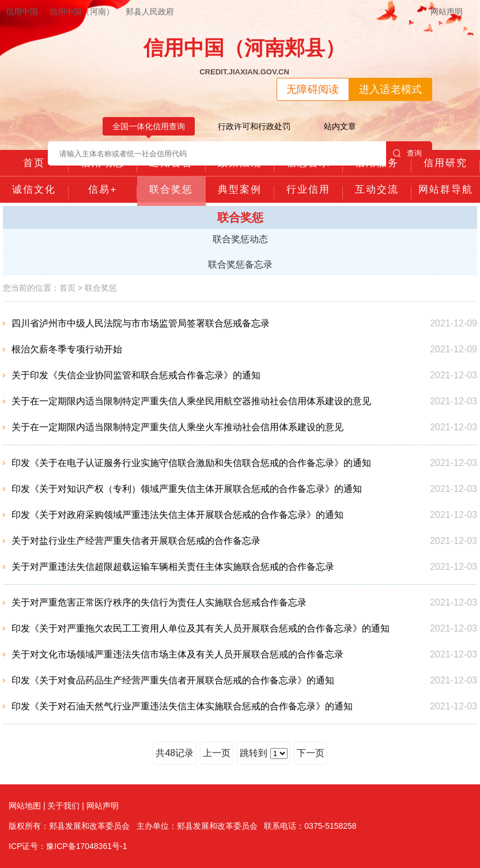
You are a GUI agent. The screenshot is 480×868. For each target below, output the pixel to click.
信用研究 (445, 163)
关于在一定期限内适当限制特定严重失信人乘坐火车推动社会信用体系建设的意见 (177, 427)
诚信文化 (34, 189)
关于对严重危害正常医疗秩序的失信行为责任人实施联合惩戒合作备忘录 (159, 602)
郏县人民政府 (150, 12)
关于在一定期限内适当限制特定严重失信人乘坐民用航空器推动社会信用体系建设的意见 (191, 401)
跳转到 (263, 754)
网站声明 (447, 12)
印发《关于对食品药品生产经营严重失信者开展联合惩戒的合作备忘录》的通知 (173, 680)
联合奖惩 (171, 189)
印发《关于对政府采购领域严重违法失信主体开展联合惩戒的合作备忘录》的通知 (177, 515)
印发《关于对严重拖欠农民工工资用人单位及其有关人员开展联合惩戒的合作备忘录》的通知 (201, 628)
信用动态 (103, 163)
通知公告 (171, 163)
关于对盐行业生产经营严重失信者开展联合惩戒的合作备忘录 (136, 541)
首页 (34, 163)
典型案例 (240, 189)
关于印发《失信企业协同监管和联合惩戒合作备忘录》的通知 (136, 375)
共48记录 (175, 753)
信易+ (103, 189)
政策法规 (240, 163)
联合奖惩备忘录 (240, 264)
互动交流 (377, 189)
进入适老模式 (391, 89)
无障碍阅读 (313, 89)
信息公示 (308, 163)
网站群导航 (446, 189)
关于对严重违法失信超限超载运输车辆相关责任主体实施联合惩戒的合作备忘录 (173, 567)
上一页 (217, 753)
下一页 (311, 753)
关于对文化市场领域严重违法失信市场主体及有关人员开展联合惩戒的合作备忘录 (177, 654)
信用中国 (22, 12)
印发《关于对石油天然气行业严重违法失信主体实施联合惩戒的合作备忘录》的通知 (182, 706)
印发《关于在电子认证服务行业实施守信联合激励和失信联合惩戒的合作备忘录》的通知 (191, 463)
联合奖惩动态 (240, 239)
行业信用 (308, 189)
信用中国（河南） (82, 12)
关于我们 (63, 806)
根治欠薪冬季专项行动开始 (67, 349)
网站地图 (25, 806)
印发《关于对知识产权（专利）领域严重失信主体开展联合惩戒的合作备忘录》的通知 (187, 489)
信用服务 (377, 163)
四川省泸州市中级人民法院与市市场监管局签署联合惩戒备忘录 (141, 323)
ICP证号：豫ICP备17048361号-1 (68, 846)
